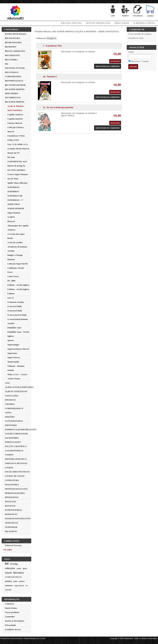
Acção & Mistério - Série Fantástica (97, 32)
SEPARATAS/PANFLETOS (18, 518)
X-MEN (11, 217)
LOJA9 (42, 638)
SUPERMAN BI (15, 196)
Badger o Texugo (15, 255)
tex (27, 585)
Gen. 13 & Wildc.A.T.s (18, 144)
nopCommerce (16, 638)
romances (9, 586)
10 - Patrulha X (50, 77)
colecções (10, 568)
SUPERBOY (13, 191)
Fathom (11, 293)
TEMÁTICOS (11, 523)
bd (7, 563)
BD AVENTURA (13, 38)
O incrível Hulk (15, 306)
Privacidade (10, 625)
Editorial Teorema (13, 545)
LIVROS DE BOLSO (13, 577)
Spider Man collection (17, 183)
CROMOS (10, 404)
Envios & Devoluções (15, 621)
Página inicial (43, 32)
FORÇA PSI (13, 140)
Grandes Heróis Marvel (18, 149)
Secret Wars (13, 179)
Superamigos (13, 345)
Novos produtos (98, 23)
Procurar (122, 23)
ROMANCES (11, 514)
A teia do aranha (15, 242)
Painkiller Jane (14, 328)
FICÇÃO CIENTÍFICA (16, 446)
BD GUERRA (11, 60)
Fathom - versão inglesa (18, 285)
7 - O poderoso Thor (52, 46)
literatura (18, 573)
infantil (8, 573)
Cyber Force (13, 276)
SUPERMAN (13, 187)
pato (15, 581)
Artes (7, 383)
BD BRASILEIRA (13, 42)
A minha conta (144, 23)
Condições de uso (13, 629)
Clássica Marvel (15, 123)
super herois (19, 585)
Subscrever (135, 61)
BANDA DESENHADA (16, 34)
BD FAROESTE (12, 55)
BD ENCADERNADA (15, 51)
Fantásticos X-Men (16, 136)
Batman (11, 259)
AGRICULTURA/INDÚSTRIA (19, 387)
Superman (12, 353)
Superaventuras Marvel (18, 349)
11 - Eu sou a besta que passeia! (58, 107)
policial (22, 581)
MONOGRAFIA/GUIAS (16, 489)
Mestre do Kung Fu (16, 166)
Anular (146, 61)
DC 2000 (11, 281)
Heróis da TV (14, 153)
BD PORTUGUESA (14, 81)
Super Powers (14, 357)
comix (19, 568)
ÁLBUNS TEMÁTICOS (16, 391)
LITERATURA (12, 480)
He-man (11, 157)
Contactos (10, 604)
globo (25, 568)
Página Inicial (71, 23)
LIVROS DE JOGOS (15, 476)
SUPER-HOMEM (16, 208)
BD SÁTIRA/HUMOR (15, 85)
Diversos (11, 221)
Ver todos (8, 550)
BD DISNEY (11, 47)
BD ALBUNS (11, 531)
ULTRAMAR (11, 527)
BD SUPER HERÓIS (15, 102)
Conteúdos (10, 617)
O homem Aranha (16, 302)
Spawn (11, 340)
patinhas (8, 581)
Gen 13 (11, 298)
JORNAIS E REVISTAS (16, 463)
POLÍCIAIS (11, 502)
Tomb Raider (13, 362)
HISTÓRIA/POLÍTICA (16, 459)
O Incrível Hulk (15, 311)
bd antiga (14, 564)
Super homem (14, 213)
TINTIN (8, 590)
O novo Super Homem (18, 174)
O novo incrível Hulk (17, 315)
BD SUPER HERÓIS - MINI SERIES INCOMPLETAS (15, 93)
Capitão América (15, 114)
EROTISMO (11, 425)
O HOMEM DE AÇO (17, 161)
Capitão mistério (15, 119)
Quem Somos (11, 608)
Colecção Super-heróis (18, 264)
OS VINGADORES (16, 170)
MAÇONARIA (12, 485)
